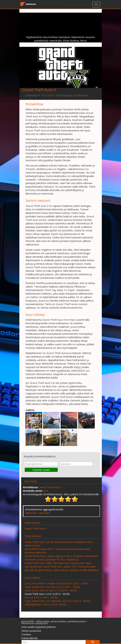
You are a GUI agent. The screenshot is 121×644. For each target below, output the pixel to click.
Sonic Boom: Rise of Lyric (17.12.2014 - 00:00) (51, 590)
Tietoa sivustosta (31, 631)
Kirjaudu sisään (41, 470)
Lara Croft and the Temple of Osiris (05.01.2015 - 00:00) (56, 583)
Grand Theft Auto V (50, 487)
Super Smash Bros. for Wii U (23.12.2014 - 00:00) (52, 587)
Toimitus (26, 634)
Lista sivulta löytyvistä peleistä (38, 627)
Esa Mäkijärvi (80, 95)
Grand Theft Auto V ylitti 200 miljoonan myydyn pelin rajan (58, 563)
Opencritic (44, 513)
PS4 (46, 491)
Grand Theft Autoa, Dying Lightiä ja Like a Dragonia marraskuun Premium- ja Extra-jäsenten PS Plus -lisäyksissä (61, 558)
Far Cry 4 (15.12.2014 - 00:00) (41, 597)
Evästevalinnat (29, 638)
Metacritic (31, 513)
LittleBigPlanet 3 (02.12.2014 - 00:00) (46, 604)
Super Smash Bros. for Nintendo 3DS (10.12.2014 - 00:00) (57, 601)
